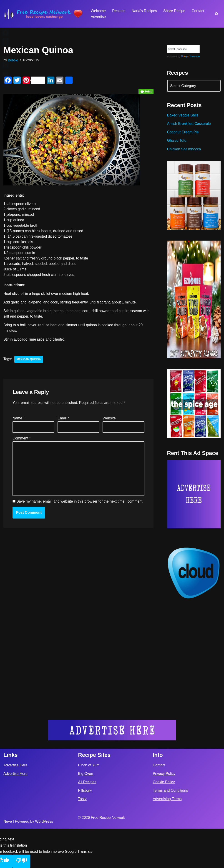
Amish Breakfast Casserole (189, 124)
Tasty (82, 838)
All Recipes (87, 821)
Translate (190, 56)
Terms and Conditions (170, 830)
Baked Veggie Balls (183, 115)
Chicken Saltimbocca (184, 149)
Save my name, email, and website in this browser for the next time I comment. (80, 502)
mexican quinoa (29, 360)
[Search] (217, 14)
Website (109, 419)
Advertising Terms (167, 838)
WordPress (44, 861)
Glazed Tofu (177, 141)
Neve (8, 861)
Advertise (98, 17)
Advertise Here (15, 804)
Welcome (98, 11)
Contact (198, 11)
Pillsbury (85, 830)
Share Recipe (175, 11)
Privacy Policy (164, 813)
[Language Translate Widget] (183, 49)
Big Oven (86, 813)
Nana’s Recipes (144, 11)
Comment (22, 439)
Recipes (119, 11)
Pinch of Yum (89, 804)
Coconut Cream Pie (183, 132)
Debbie (13, 60)
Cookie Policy (164, 821)
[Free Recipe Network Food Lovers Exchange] (43, 14)
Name (19, 419)
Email (63, 419)
